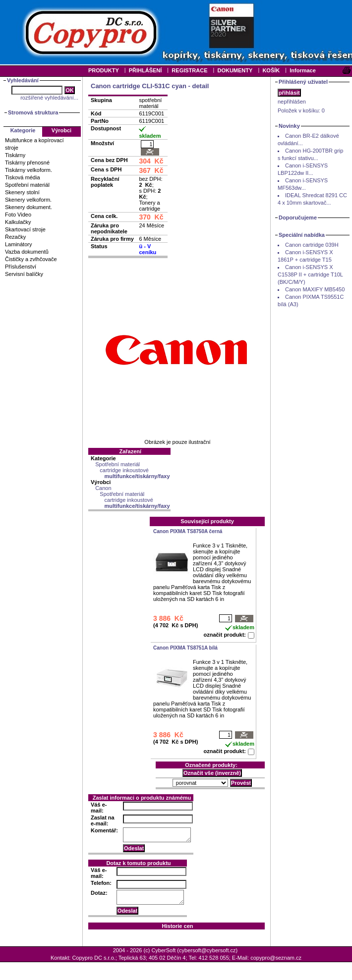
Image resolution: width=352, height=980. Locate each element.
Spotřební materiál (27, 185)
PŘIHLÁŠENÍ (146, 70)
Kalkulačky (18, 222)
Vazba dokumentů (27, 252)
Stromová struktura (33, 112)
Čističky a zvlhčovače (31, 259)
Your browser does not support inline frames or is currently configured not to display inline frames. (176, 32)
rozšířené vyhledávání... (49, 98)
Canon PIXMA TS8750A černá (188, 531)
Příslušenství (21, 267)
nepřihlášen (292, 102)
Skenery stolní (22, 192)
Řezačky (15, 237)
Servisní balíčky (24, 274)
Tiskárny (15, 155)
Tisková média (23, 177)
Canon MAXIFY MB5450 (315, 289)
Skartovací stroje (25, 229)
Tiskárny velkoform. (29, 170)
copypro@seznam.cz (276, 958)
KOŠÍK (271, 70)
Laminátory (18, 244)
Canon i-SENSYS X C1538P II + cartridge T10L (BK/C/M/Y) (310, 274)
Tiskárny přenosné (27, 163)
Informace (303, 70)
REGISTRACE (189, 70)
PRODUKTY (104, 70)
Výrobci (61, 130)
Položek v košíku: (301, 110)
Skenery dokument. (29, 207)
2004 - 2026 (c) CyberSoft (145, 950)
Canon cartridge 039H (312, 245)
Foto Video (18, 215)
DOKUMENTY (235, 70)
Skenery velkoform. (28, 200)
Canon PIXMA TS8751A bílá (185, 648)
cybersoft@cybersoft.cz (207, 950)
